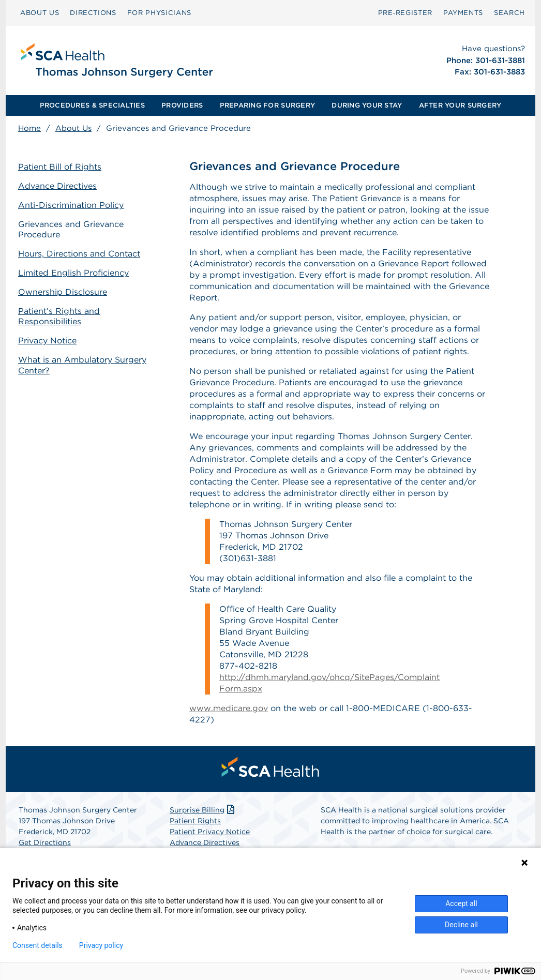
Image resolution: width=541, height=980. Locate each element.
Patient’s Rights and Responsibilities (59, 316)
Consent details (37, 945)
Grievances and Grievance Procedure (71, 230)
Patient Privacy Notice (210, 832)
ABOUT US (40, 13)
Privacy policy (101, 945)
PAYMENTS (463, 13)
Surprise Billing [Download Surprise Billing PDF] (203, 810)
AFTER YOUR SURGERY (460, 105)
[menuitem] (40, 13)
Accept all (461, 903)
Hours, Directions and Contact (79, 254)
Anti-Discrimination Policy (71, 205)
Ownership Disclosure (63, 292)
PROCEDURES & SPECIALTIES (92, 105)
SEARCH (509, 13)
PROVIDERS (182, 105)
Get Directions (45, 842)
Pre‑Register (405, 13)
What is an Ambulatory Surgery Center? (82, 365)
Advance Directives (57, 186)
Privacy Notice (47, 341)
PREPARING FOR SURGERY (267, 105)
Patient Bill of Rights (60, 167)
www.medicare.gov (229, 708)
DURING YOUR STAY (367, 105)
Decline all (461, 925)
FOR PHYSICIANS (159, 13)
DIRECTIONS (93, 13)
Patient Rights (195, 821)
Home (29, 128)
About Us (73, 128)
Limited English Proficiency (73, 273)
